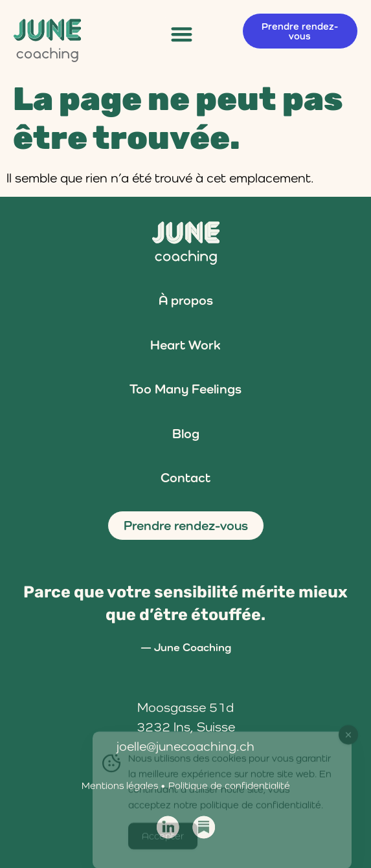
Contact (185, 478)
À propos (186, 300)
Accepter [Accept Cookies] (163, 841)
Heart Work (185, 345)
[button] (182, 34)
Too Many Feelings (185, 389)
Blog (186, 434)
